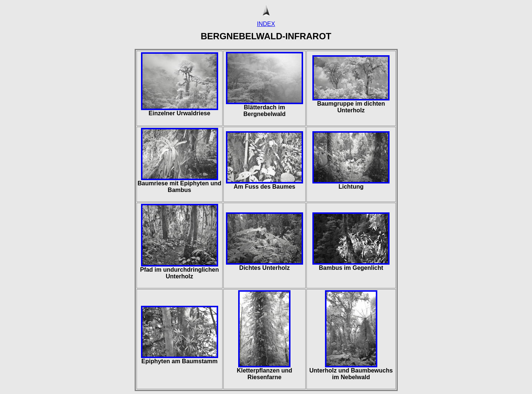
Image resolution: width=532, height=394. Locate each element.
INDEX (266, 24)
